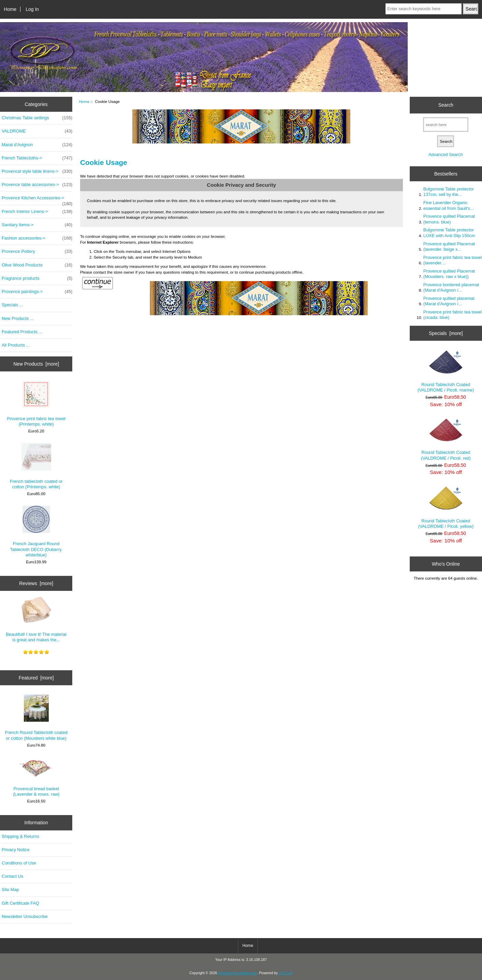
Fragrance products (37, 278)
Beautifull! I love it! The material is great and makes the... (36, 619)
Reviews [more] (36, 583)
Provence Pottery (37, 251)
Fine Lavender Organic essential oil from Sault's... (449, 205)
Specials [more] (446, 333)
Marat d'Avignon (37, 145)
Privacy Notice (16, 850)
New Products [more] (36, 364)
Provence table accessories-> (37, 185)
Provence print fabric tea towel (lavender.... (453, 260)
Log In (32, 9)
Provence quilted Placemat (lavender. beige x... (449, 247)
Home (10, 9)
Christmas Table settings (37, 118)
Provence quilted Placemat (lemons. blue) (449, 219)
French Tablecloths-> (37, 158)
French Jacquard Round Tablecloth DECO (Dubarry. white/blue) (36, 532)
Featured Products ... (22, 332)
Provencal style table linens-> (37, 171)
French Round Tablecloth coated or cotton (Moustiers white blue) (36, 718)
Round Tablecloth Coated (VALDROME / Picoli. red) (446, 439)
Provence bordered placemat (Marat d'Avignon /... (451, 287)
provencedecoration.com (238, 973)
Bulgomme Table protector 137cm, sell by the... (449, 192)
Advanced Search (446, 155)
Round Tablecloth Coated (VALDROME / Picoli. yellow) (446, 507)
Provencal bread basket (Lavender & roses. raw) (36, 777)
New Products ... (18, 318)
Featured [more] (36, 678)
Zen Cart (286, 973)
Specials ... (12, 305)
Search (446, 105)
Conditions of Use (19, 863)
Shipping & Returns (20, 836)
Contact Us (12, 876)
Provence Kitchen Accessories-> (37, 200)
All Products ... (16, 345)
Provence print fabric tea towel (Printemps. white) (36, 404)
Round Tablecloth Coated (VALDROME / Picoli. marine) (446, 371)
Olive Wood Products (37, 265)
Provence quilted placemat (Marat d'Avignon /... (449, 301)
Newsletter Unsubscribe (25, 916)
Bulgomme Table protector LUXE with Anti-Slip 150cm (449, 233)
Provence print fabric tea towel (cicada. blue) (453, 315)
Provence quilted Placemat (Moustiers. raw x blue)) (449, 274)
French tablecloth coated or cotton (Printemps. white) (36, 466)
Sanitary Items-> (37, 225)
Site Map (10, 890)
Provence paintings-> (37, 292)
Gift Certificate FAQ (20, 903)
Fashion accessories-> (37, 238)
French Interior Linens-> (37, 212)
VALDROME (37, 131)
